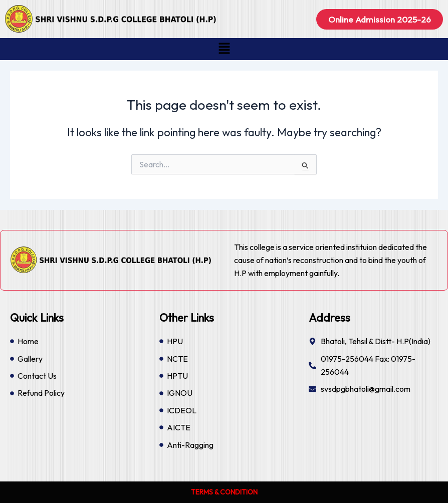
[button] (224, 49)
